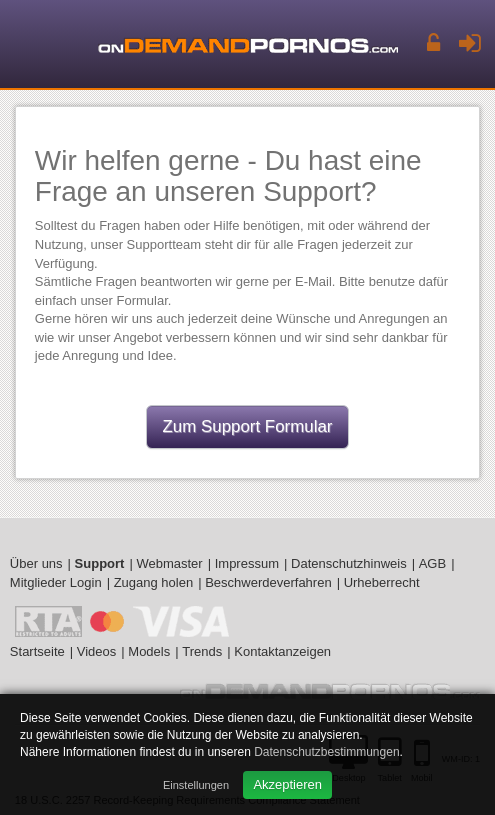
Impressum (247, 563)
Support (100, 563)
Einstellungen (196, 785)
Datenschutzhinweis (349, 563)
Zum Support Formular (248, 426)
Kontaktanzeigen (282, 651)
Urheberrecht (382, 582)
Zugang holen (154, 582)
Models (149, 651)
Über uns (36, 563)
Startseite (37, 651)
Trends (202, 651)
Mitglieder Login (56, 582)
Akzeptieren (287, 784)
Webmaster (169, 563)
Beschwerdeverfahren (268, 582)
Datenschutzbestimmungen (326, 752)
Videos (97, 651)
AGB (432, 563)
